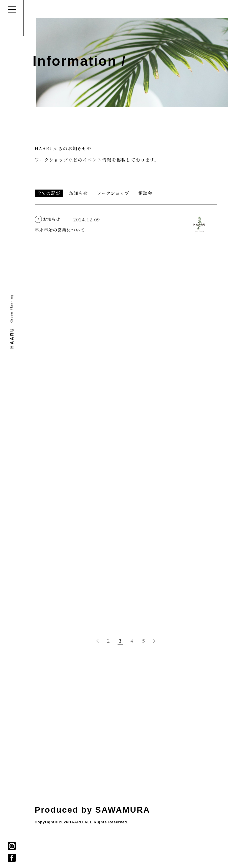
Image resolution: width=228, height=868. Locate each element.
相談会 (145, 193)
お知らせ (79, 193)
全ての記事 (49, 193)
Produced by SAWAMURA (92, 810)
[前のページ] (98, 641)
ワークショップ (113, 193)
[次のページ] (154, 641)
